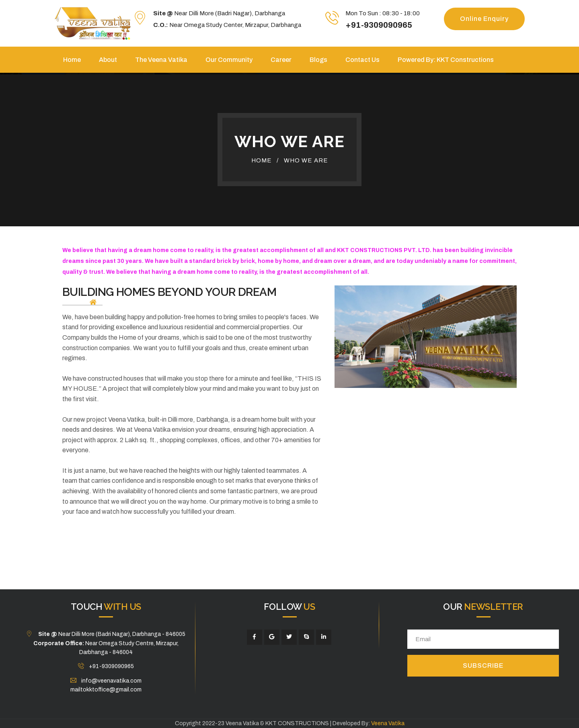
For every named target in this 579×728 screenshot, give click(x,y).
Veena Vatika (388, 723)
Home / (265, 160)
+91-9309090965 (379, 25)
